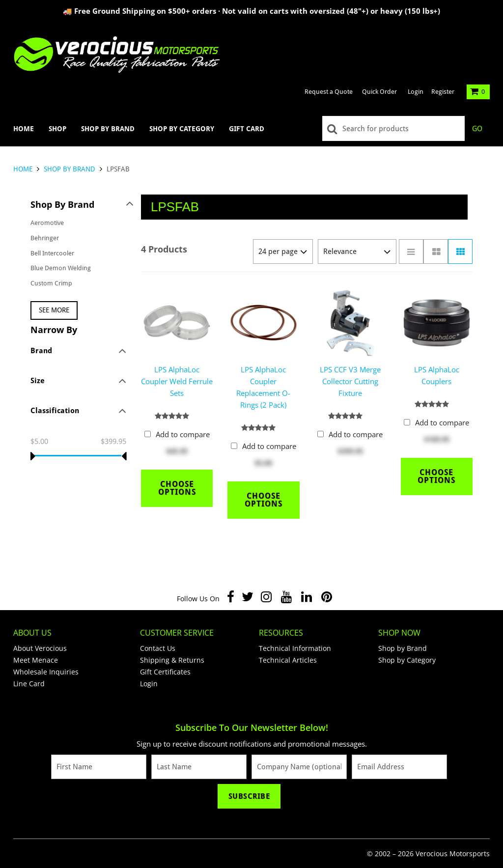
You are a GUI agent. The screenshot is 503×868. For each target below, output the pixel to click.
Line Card (29, 684)
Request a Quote (329, 92)
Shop (57, 129)
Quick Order (379, 92)
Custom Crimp (51, 283)
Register (443, 92)
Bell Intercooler (52, 253)
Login (416, 92)
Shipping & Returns (172, 660)
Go (477, 129)
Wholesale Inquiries (46, 672)
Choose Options (177, 488)
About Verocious (40, 648)
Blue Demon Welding (61, 268)
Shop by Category (182, 129)
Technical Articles (288, 660)
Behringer (45, 238)
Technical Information (295, 648)
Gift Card (247, 129)
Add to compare (183, 434)
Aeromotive (47, 223)
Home (24, 129)
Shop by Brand (108, 129)
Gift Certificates (165, 672)
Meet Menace (36, 660)
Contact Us (158, 648)
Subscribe (249, 796)
